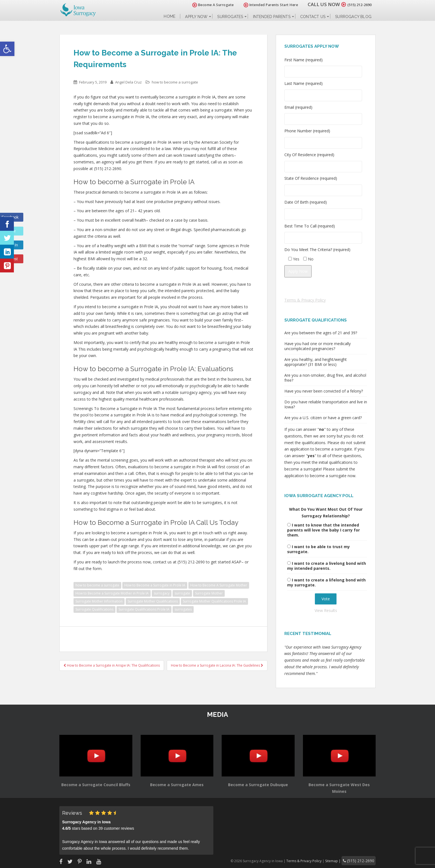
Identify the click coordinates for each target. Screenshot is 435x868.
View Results (326, 610)
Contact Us (313, 17)
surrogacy (162, 593)
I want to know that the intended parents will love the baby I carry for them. (323, 530)
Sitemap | (341, 860)
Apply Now (196, 17)
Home (170, 17)
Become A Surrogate (203, 5)
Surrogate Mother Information (99, 601)
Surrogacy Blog (353, 17)
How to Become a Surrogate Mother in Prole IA (112, 593)
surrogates (183, 609)
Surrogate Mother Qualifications (153, 601)
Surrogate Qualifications (94, 609)
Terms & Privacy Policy (305, 300)
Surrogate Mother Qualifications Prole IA (214, 601)
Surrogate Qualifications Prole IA (144, 609)
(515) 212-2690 (355, 4)
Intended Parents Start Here (261, 5)
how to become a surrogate (175, 82)
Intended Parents (272, 17)
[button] (7, 49)
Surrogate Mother (209, 593)
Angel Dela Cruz (128, 82)
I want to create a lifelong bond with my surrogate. (326, 582)
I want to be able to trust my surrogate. (318, 549)
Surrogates (230, 17)
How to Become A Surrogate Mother (219, 585)
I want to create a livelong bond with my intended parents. (327, 566)
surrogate (182, 593)
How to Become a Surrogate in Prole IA (155, 585)
